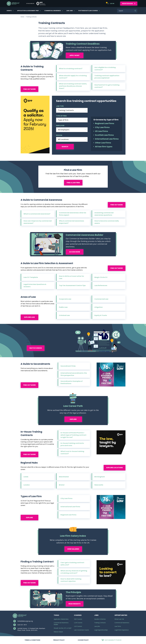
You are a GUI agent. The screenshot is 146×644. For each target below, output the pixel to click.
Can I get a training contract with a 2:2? (72, 564)
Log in (111, 4)
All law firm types (104, 147)
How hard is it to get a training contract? (107, 86)
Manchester (64, 477)
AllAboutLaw (13, 4)
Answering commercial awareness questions (104, 214)
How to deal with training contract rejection (71, 580)
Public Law (63, 307)
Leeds (26, 477)
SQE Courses (78, 619)
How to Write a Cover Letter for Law (72, 277)
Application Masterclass (61, 619)
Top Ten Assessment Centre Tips (72, 285)
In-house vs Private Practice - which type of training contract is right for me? (73, 435)
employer (60, 126)
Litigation (99, 307)
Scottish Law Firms (104, 135)
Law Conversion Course (81, 630)
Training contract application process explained (107, 77)
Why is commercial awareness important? (71, 222)
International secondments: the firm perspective (74, 374)
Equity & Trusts (101, 315)
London (27, 485)
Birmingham (100, 477)
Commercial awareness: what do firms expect (73, 214)
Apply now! (75, 55)
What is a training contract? (71, 69)
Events (9, 11)
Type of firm (61, 116)
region (59, 135)
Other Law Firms (103, 143)
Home (22, 17)
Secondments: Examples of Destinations (72, 382)
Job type (60, 106)
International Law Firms (107, 139)
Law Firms (118, 626)
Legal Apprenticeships (101, 630)
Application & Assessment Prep (28, 11)
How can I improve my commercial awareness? (38, 222)
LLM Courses (78, 623)
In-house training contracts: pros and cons (72, 444)
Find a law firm (73, 183)
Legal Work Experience (122, 630)
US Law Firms (101, 131)
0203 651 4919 (22, 625)
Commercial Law (101, 299)
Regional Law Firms (105, 123)
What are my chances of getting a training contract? (74, 572)
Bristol (62, 485)
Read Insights (75, 604)
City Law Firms (102, 127)
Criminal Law (64, 315)
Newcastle (99, 485)
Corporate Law (65, 299)
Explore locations (115, 468)
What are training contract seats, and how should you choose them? (73, 86)
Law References (101, 285)
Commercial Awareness (53, 11)
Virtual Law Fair (119, 619)
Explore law (29, 317)
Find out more (29, 89)
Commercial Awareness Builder (61, 624)
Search (135, 11)
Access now (75, 252)
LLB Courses (78, 626)
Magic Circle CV (101, 277)
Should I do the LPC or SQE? (63, 628)
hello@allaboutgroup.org (25, 621)
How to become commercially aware (107, 222)
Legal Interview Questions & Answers (35, 285)
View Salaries (73, 549)
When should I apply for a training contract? (73, 77)
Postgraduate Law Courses (88, 11)
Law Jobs (70, 11)
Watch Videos (36, 348)
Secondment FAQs (68, 366)
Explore (73, 419)
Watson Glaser (58, 632)
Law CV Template (31, 277)
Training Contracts (100, 623)
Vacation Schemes (100, 619)
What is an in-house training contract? (72, 453)
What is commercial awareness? (37, 214)
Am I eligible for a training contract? (105, 69)
